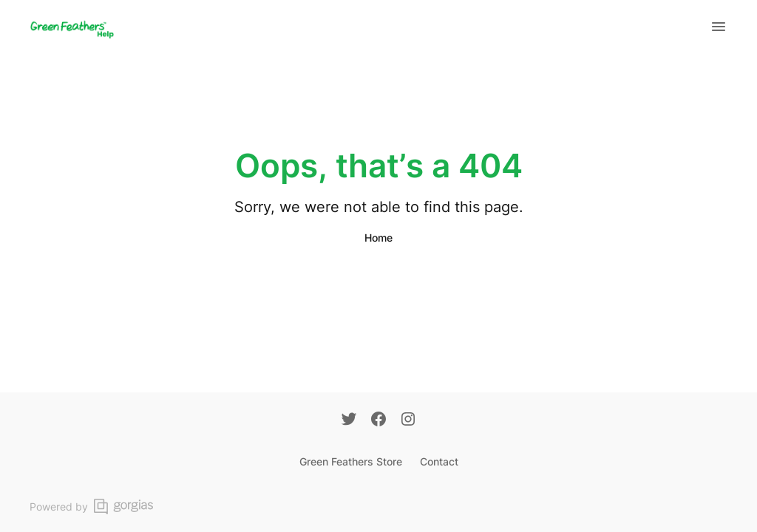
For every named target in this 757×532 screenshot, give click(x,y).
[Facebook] (378, 420)
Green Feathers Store (351, 461)
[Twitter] (349, 420)
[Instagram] (408, 420)
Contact (439, 461)
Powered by (91, 507)
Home (378, 238)
